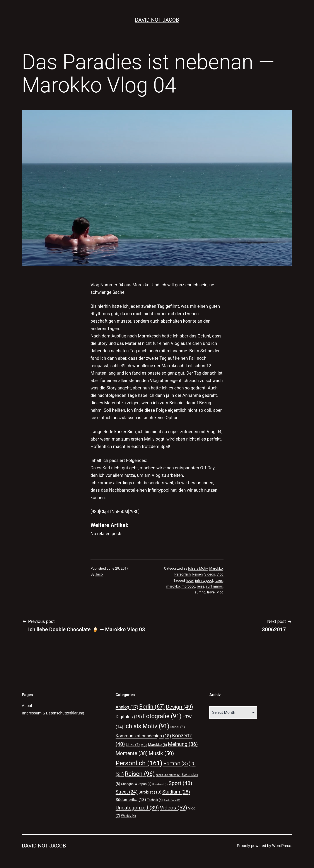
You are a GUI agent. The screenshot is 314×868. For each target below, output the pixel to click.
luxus (219, 580)
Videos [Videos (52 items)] (174, 808)
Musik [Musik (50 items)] (161, 753)
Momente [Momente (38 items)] (132, 753)
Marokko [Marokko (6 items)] (158, 745)
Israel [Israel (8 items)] (178, 727)
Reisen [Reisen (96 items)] (140, 774)
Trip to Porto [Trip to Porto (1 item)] (172, 800)
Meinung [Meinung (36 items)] (183, 744)
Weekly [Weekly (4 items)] (128, 816)
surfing (200, 592)
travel (211, 592)
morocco (188, 586)
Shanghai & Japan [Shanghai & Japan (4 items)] (136, 784)
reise (201, 586)
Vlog (220, 574)
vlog (220, 592)
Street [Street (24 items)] (127, 792)
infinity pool (204, 580)
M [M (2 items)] (144, 745)
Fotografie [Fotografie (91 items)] (162, 716)
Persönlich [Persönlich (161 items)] (139, 763)
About (27, 706)
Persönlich (183, 574)
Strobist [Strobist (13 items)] (150, 792)
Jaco (99, 574)
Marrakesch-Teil (177, 366)
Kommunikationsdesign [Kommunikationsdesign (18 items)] (143, 736)
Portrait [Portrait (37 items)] (177, 764)
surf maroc (214, 586)
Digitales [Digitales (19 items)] (129, 717)
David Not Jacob (157, 20)
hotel (190, 580)
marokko (173, 586)
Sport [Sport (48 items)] (180, 783)
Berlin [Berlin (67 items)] (152, 707)
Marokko (216, 568)
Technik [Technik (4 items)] (155, 800)
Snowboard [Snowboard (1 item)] (160, 784)
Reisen (198, 574)
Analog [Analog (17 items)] (127, 707)
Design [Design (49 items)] (179, 707)
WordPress (282, 846)
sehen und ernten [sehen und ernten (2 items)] (168, 775)
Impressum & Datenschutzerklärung (53, 713)
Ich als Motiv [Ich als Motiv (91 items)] (147, 726)
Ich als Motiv (198, 568)
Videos (210, 574)
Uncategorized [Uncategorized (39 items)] (137, 808)
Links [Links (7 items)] (133, 745)
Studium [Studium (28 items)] (176, 792)
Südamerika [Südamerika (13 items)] (131, 800)
